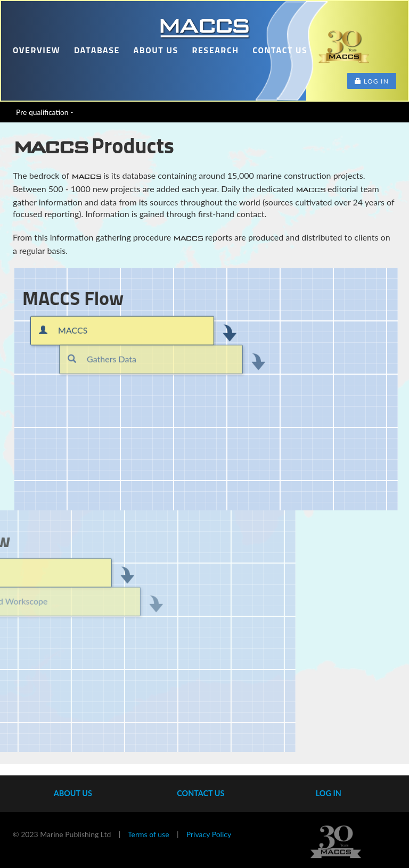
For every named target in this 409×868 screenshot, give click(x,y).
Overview (36, 50)
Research (215, 50)
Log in (372, 81)
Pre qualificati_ (40, 112)
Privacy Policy (209, 834)
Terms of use (148, 834)
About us (156, 50)
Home (204, 28)
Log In (329, 793)
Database (97, 50)
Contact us (280, 50)
